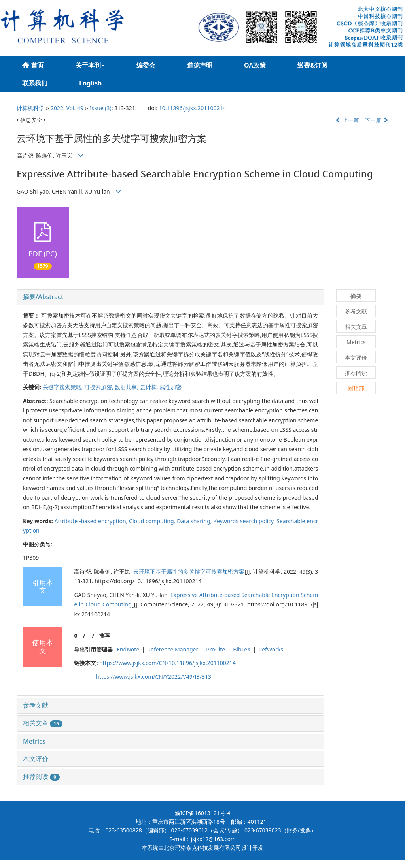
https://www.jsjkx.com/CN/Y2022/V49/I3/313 (153, 677)
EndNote (128, 649)
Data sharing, (195, 521)
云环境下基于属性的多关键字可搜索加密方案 (189, 571)
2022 (57, 108)
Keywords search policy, (245, 521)
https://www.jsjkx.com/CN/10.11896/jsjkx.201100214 (167, 663)
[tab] (170, 297)
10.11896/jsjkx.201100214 (193, 108)
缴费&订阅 (312, 65)
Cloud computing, (153, 521)
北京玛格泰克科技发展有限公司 (202, 848)
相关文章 (43, 723)
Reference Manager (173, 649)
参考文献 (36, 705)
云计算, (150, 387)
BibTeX (242, 649)
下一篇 (377, 120)
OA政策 (255, 65)
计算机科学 (30, 108)
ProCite (216, 649)
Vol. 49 (75, 108)
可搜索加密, (99, 387)
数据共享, (127, 387)
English (90, 83)
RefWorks (271, 649)
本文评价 (36, 759)
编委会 (146, 65)
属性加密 (170, 387)
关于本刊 (90, 65)
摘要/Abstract (43, 297)
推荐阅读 (41, 776)
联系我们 (35, 83)
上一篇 (347, 120)
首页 (33, 65)
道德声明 (200, 65)
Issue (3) (101, 108)
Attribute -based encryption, (92, 521)
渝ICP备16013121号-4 (203, 813)
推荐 (104, 635)
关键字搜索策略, (63, 387)
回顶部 (356, 388)
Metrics (34, 741)
